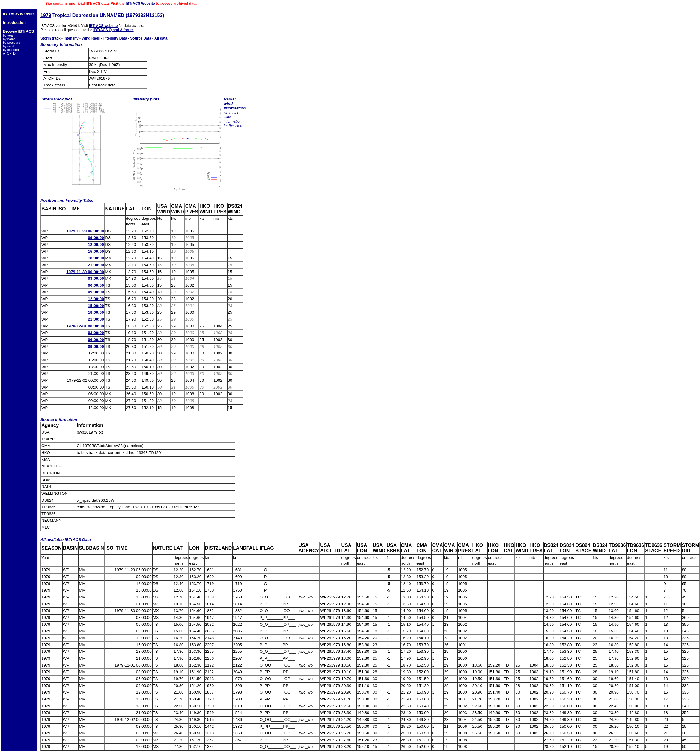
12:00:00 (96, 245)
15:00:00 (96, 251)
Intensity (71, 38)
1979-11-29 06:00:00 (85, 231)
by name (9, 39)
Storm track (51, 38)
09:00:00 (96, 238)
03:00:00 (96, 278)
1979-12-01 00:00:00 (85, 326)
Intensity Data (115, 38)
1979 (46, 15)
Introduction (14, 23)
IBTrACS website (103, 26)
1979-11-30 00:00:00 (85, 272)
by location (11, 50)
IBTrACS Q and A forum (113, 30)
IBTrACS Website (140, 4)
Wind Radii (91, 38)
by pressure (12, 43)
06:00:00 (96, 285)
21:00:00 (96, 265)
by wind (9, 46)
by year (8, 35)
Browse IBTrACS (18, 31)
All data (161, 38)
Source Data (141, 38)
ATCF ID (9, 53)
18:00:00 (96, 258)
